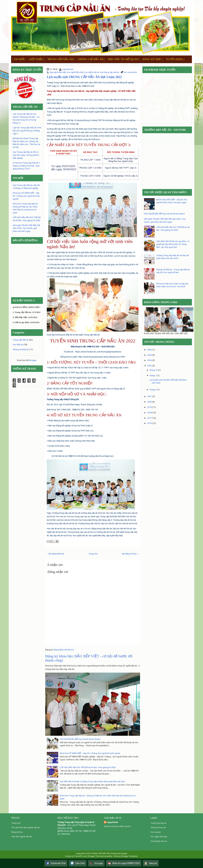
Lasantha (108, 856)
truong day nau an (159, 841)
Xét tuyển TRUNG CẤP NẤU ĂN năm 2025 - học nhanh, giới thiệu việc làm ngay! (26, 228)
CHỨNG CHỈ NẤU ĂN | (91, 59)
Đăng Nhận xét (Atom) (64, 650)
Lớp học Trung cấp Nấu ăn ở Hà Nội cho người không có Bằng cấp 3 (27, 131)
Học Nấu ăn (18, 345)
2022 (150, 366)
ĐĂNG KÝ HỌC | (153, 59)
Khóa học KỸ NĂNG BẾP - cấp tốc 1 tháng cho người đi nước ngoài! (90, 753)
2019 (150, 407)
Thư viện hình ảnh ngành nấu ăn (26, 827)
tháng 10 (154, 370)
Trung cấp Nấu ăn (21, 340)
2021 (150, 396)
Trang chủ (93, 554)
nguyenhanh (68, 69)
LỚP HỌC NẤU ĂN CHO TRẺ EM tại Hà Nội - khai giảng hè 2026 (88, 767)
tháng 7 (153, 375)
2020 (150, 402)
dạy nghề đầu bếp (58, 72)
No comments (130, 72)
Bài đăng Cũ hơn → (131, 554)
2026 (150, 350)
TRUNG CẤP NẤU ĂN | (61, 59)
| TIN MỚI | (19, 59)
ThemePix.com (80, 856)
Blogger (33, 360)
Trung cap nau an (159, 823)
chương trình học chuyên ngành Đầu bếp (90, 112)
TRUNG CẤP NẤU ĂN (100, 853)
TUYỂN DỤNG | (175, 59)
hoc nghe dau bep (159, 837)
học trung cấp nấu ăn (110, 72)
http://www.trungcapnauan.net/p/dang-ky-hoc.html (102, 357)
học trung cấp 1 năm (97, 378)
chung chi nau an (158, 827)
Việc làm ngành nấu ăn (22, 837)
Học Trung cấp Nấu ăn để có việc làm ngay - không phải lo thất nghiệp (26, 155)
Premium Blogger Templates (126, 856)
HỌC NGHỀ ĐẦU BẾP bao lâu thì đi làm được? (80, 739)
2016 (150, 423)
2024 (150, 360)
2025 (150, 355)
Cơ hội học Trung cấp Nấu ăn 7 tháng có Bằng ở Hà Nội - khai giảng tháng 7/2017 (26, 166)
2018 (150, 413)
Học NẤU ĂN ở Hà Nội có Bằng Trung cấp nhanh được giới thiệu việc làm (92, 781)
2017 (150, 418)
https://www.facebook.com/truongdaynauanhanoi (98, 352)
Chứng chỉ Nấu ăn (21, 349)
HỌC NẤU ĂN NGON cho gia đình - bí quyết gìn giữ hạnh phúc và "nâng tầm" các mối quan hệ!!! (173, 244)
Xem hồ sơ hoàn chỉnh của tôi (117, 826)
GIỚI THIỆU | (36, 59)
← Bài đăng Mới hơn (55, 554)
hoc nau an (156, 832)
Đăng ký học (17, 832)
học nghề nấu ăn (92, 72)
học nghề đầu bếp (75, 72)
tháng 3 (153, 390)
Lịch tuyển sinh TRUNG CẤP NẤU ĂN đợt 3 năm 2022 (84, 77)
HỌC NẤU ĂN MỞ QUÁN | (124, 59)
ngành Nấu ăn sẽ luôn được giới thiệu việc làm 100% (79, 252)
